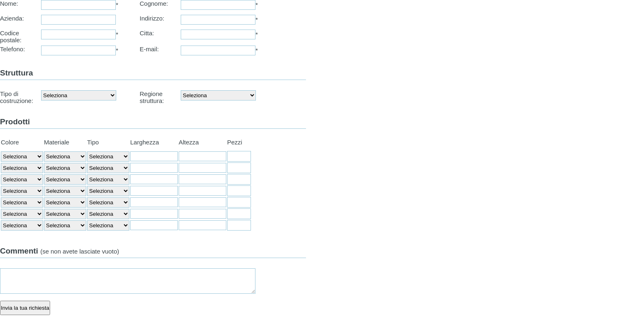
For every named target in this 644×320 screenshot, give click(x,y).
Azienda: (12, 18)
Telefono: (13, 49)
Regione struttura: (152, 97)
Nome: (9, 3)
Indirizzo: (152, 18)
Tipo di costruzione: (17, 97)
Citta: (147, 33)
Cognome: (154, 3)
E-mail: (149, 49)
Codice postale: (11, 37)
